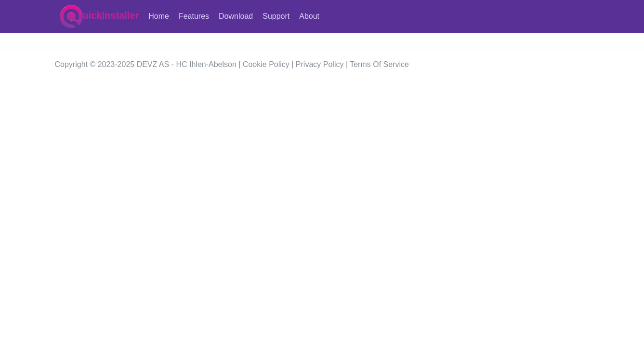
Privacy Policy (320, 64)
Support (276, 16)
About (309, 16)
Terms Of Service (379, 64)
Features (194, 16)
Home (159, 16)
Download (236, 16)
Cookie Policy (266, 64)
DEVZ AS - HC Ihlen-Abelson (187, 64)
